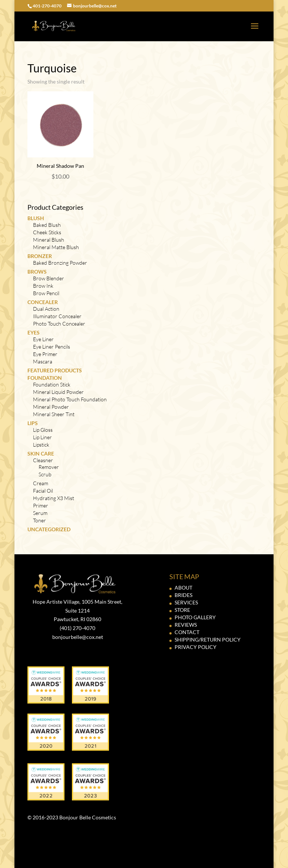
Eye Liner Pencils (52, 347)
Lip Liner (42, 437)
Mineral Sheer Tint (54, 414)
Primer (41, 505)
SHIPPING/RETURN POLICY (208, 639)
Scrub (45, 474)
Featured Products (55, 370)
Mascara (43, 361)
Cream (41, 483)
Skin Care (41, 453)
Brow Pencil (46, 293)
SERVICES (186, 602)
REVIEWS (186, 625)
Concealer (43, 302)
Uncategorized (49, 529)
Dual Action (46, 309)
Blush (36, 218)
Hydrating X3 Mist (54, 498)
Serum (40, 513)
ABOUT (183, 588)
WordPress (193, 858)
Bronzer (40, 256)
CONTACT (187, 632)
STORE (182, 610)
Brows (37, 272)
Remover (49, 467)
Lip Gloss (43, 430)
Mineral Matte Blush (56, 247)
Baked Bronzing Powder (60, 263)
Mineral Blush (49, 240)
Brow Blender (49, 278)
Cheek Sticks (47, 232)
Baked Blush (47, 225)
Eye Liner (43, 339)
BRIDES (183, 595)
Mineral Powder (51, 407)
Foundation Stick (52, 384)
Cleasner (43, 460)
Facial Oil (43, 491)
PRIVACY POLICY (196, 647)
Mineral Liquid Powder (58, 392)
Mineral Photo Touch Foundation (70, 399)
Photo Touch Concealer (59, 324)
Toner (39, 520)
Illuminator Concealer (57, 316)
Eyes (34, 332)
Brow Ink (43, 286)
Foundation (45, 378)
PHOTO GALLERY (195, 617)
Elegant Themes (129, 858)
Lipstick (41, 445)
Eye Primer (45, 354)
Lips (33, 423)
